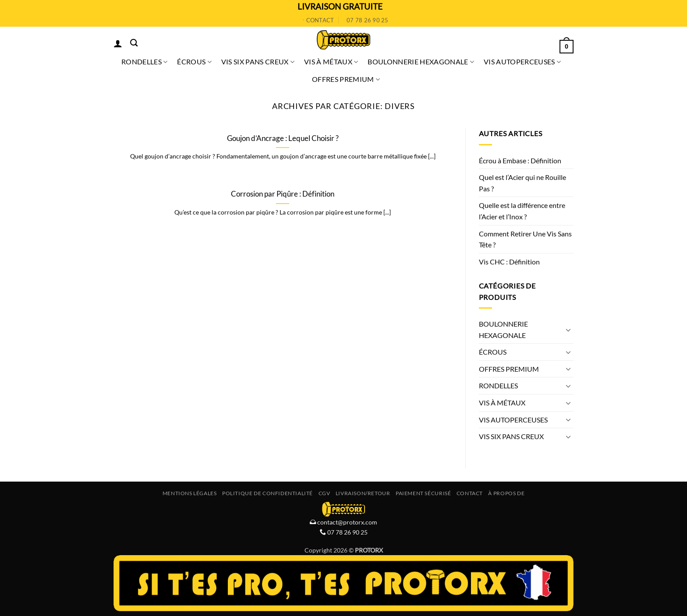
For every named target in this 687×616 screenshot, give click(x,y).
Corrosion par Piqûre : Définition (283, 194)
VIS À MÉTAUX (331, 62)
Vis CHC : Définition (509, 262)
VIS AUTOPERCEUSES (522, 62)
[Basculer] (568, 330)
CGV (324, 493)
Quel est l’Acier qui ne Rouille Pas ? (522, 183)
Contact (470, 493)
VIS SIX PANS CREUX (258, 62)
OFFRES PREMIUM (346, 79)
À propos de (506, 493)
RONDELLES (144, 62)
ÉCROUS (194, 62)
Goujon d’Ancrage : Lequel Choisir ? (283, 138)
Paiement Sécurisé (423, 493)
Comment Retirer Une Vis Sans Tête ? (525, 239)
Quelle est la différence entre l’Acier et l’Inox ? (522, 211)
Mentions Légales (190, 493)
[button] (118, 43)
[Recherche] (134, 43)
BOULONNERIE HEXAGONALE (421, 62)
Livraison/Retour (363, 493)
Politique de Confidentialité (267, 493)
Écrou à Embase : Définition (520, 160)
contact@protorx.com (347, 522)
